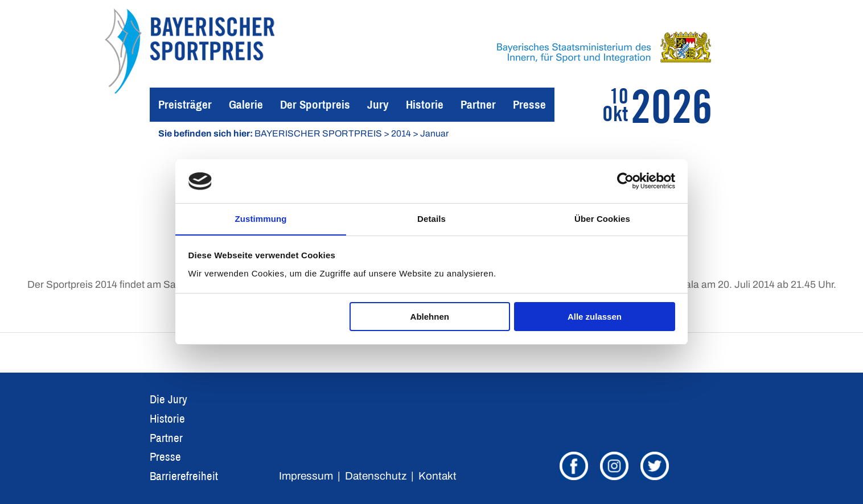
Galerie (246, 104)
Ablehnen (430, 317)
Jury (378, 104)
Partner (478, 104)
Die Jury (169, 399)
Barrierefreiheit (184, 476)
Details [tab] (431, 218)
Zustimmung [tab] (261, 218)
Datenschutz (376, 476)
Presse (529, 104)
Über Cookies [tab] (602, 218)
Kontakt (437, 476)
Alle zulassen (595, 317)
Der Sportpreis (315, 104)
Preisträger (185, 104)
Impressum (306, 476)
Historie (425, 104)
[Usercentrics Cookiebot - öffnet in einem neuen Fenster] (625, 181)
